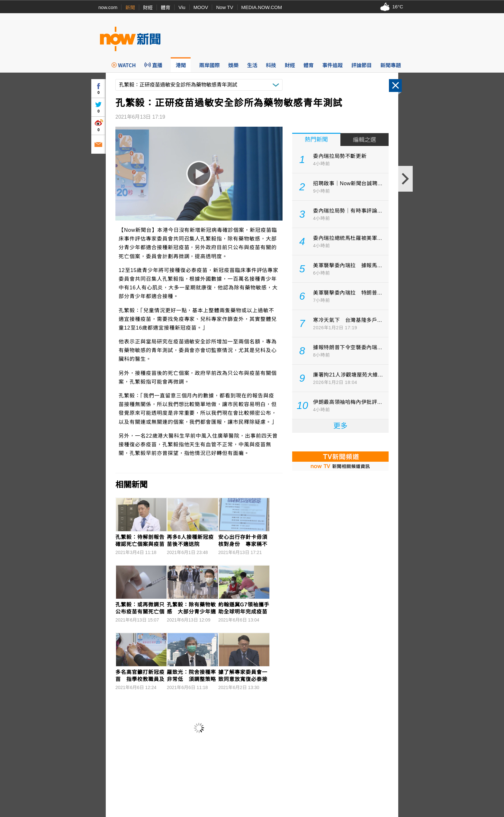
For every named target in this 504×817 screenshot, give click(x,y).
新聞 (130, 8)
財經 (148, 8)
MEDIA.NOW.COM (262, 7)
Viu (182, 7)
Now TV (225, 7)
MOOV (201, 7)
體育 (166, 8)
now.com (108, 7)
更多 (340, 426)
